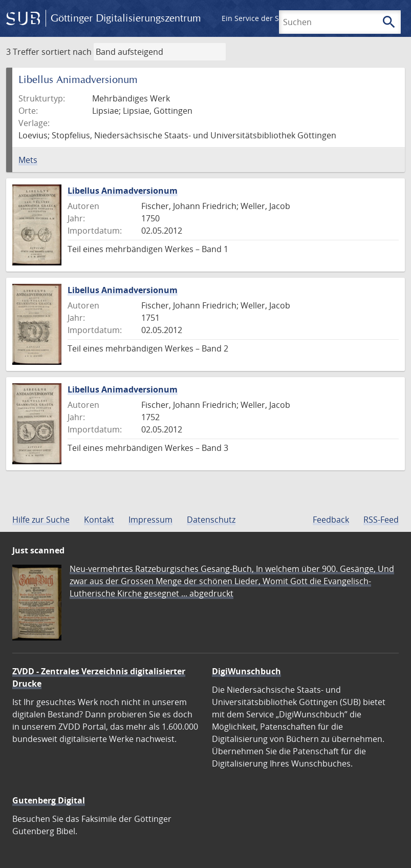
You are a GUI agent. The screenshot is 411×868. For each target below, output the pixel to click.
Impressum (150, 520)
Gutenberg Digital (49, 800)
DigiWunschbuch (246, 671)
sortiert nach (67, 52)
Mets (28, 160)
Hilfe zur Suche (41, 520)
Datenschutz (211, 520)
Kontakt (99, 520)
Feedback (331, 520)
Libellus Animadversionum (123, 191)
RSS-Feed (381, 520)
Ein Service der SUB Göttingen (273, 18)
